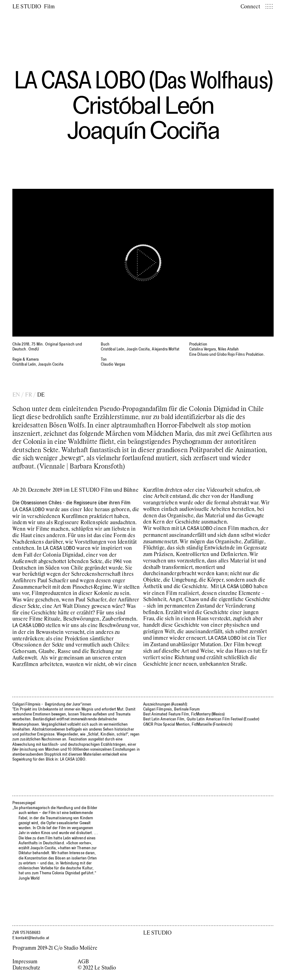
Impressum (25, 961)
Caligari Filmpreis (26, 704)
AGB (83, 961)
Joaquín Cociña (143, 130)
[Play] (143, 263)
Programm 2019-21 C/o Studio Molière (55, 948)
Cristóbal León (143, 105)
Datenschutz (26, 967)
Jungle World (29, 878)
